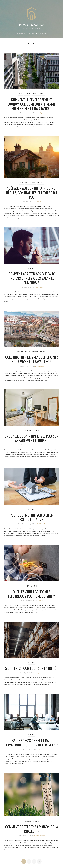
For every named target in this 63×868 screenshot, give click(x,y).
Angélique (40, 113)
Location (27, 94)
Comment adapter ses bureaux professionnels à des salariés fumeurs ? (32, 278)
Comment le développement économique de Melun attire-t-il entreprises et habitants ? (32, 104)
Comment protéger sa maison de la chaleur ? (32, 829)
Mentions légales (41, 34)
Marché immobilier (38, 94)
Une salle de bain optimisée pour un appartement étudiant (32, 438)
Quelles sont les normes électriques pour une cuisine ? (32, 594)
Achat (21, 94)
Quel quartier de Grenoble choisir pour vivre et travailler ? (32, 359)
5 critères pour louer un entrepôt (32, 668)
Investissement (30, 183)
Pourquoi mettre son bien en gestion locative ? (32, 517)
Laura (39, 750)
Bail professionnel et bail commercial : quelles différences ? (32, 743)
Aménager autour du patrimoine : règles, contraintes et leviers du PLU (32, 193)
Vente (45, 351)
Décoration (28, 430)
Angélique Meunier (39, 836)
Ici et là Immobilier (32, 25)
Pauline (39, 202)
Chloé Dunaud (39, 287)
